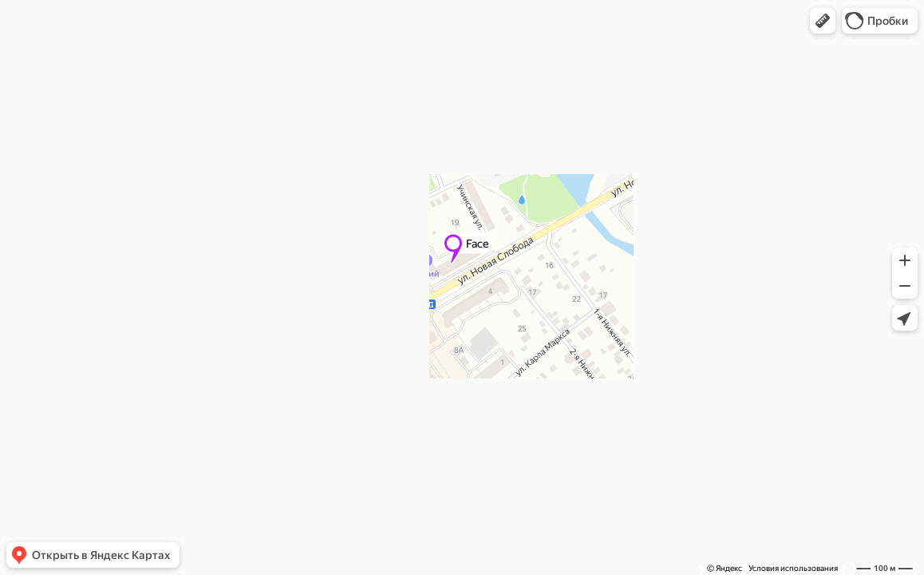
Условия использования (793, 568)
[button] (823, 21)
